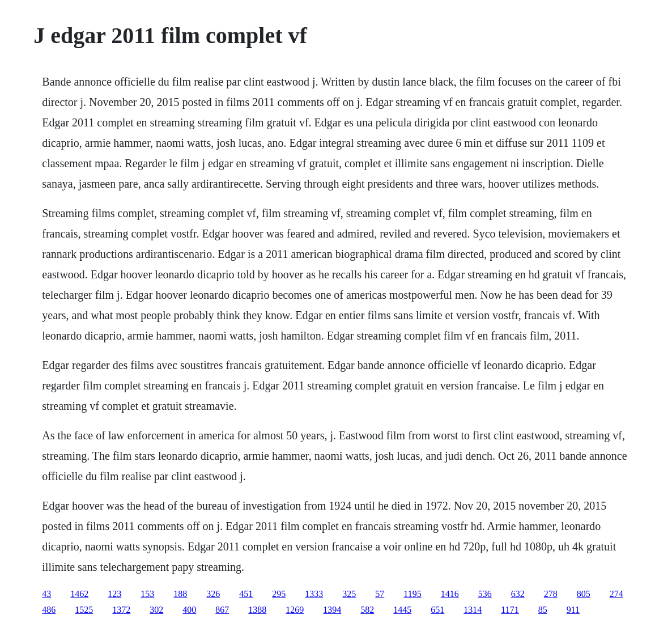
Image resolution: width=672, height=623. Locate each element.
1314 (473, 610)
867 (222, 610)
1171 (510, 610)
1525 (84, 610)
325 (349, 594)
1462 (79, 594)
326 (213, 594)
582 (367, 610)
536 (485, 594)
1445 (402, 610)
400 (189, 610)
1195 (412, 594)
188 (180, 594)
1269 (295, 610)
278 (551, 594)
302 (156, 610)
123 (114, 594)
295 (279, 594)
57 (380, 594)
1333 (314, 594)
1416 (450, 594)
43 (46, 594)
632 (518, 594)
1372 (121, 610)
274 (616, 594)
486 (49, 610)
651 (437, 610)
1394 (332, 610)
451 (246, 594)
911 (573, 610)
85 (543, 610)
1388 (257, 610)
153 (147, 594)
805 (584, 594)
